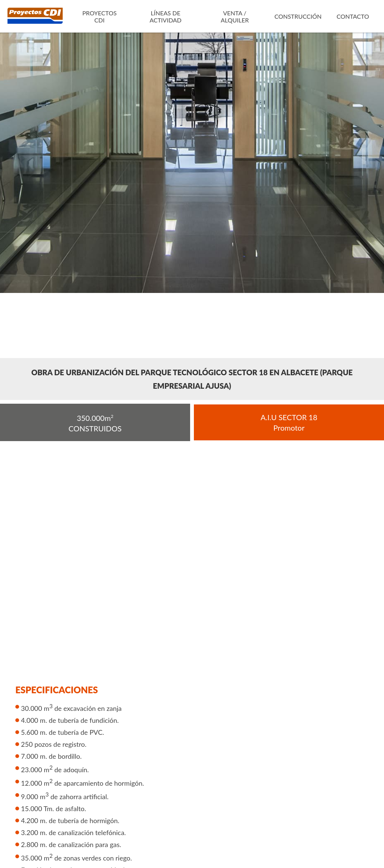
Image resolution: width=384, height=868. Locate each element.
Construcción (298, 16)
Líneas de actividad (166, 16)
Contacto (353, 16)
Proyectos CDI (100, 16)
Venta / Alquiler (235, 16)
